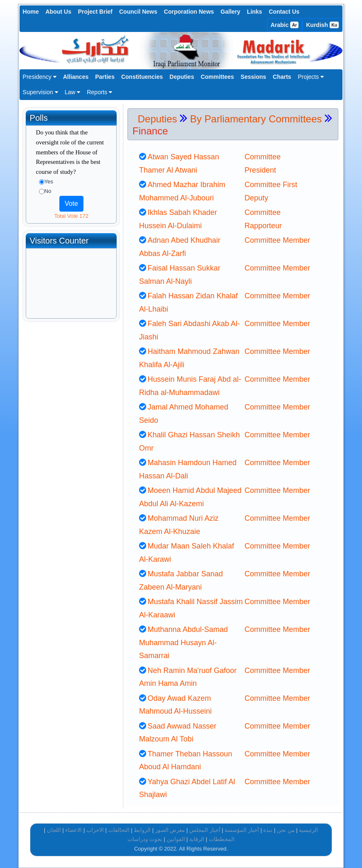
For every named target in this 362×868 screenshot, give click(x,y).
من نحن (286, 830)
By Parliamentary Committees (256, 119)
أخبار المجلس (205, 830)
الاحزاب (95, 830)
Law (73, 92)
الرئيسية (308, 830)
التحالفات (119, 830)
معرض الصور (170, 830)
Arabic (285, 25)
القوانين (176, 839)
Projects (311, 77)
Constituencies (142, 77)
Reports (99, 92)
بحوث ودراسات (145, 839)
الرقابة (197, 839)
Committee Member (277, 240)
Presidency (40, 77)
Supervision (40, 92)
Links (255, 12)
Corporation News (189, 12)
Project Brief (95, 12)
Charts (282, 77)
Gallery (230, 12)
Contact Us (284, 12)
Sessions (253, 77)
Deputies (182, 77)
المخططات (222, 839)
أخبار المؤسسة (242, 830)
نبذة (268, 830)
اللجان (54, 830)
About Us (59, 12)
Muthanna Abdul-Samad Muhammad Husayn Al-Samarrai (183, 642)
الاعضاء (73, 830)
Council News (138, 12)
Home (31, 12)
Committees (217, 77)
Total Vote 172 (71, 216)
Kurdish (322, 25)
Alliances (76, 77)
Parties (105, 77)
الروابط (142, 830)
